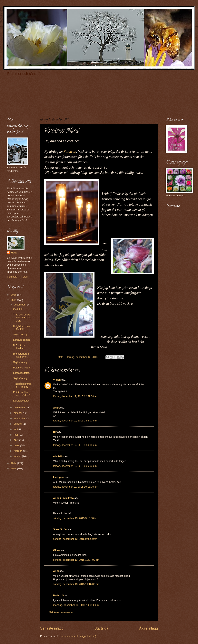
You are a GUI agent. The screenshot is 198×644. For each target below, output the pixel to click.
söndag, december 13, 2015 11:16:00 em (76, 584)
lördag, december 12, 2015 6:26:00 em (75, 466)
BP (55, 432)
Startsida (101, 628)
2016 (14, 295)
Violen (57, 380)
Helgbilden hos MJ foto (21, 328)
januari (18, 456)
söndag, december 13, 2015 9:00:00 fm (75, 539)
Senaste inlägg (52, 628)
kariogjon (59, 477)
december (20, 305)
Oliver (57, 550)
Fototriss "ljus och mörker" (21, 394)
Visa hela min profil (18, 277)
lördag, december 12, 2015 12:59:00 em (76, 396)
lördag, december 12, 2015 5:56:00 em (75, 445)
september (20, 418)
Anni (56, 571)
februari (18, 451)
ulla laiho (59, 456)
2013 (14, 468)
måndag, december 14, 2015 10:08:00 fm (76, 605)
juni (16, 429)
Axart (56, 408)
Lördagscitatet (21, 401)
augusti (18, 424)
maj (16, 435)
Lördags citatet (21, 340)
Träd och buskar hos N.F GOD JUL (22, 318)
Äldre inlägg (148, 628)
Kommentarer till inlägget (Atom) (78, 636)
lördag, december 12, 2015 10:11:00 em (76, 487)
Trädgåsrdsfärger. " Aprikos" (22, 385)
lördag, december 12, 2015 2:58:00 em (75, 421)
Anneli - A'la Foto (63, 498)
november (20, 407)
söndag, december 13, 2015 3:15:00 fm (75, 518)
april (16, 440)
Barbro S (58, 595)
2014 (14, 463)
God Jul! (18, 309)
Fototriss (70, 152)
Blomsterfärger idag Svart (21, 355)
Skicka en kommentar (61, 612)
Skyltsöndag (20, 335)
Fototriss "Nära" (22, 368)
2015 (14, 300)
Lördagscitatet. (21, 373)
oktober (18, 413)
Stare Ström (60, 529)
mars (17, 445)
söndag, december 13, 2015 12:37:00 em (76, 560)
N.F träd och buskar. (20, 347)
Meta (14, 253)
